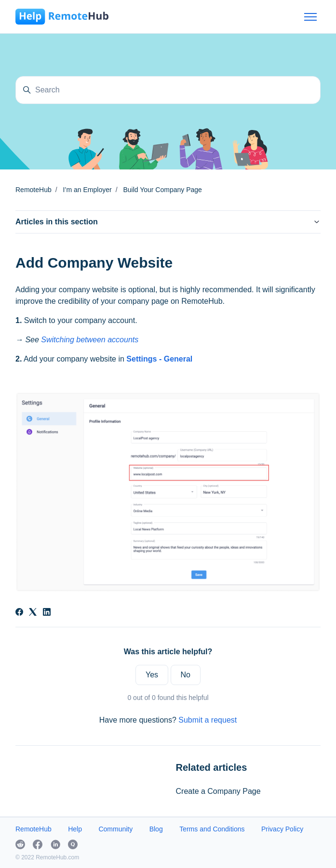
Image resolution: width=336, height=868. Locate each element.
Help (75, 829)
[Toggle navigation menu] (310, 17)
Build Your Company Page (162, 190)
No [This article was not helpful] (186, 675)
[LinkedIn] (47, 613)
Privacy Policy (282, 829)
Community (115, 829)
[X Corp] (33, 613)
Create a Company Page (218, 791)
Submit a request (208, 720)
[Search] (168, 90)
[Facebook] (19, 613)
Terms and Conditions (212, 829)
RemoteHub (34, 190)
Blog (156, 829)
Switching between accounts (90, 340)
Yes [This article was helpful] (152, 675)
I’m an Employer (87, 190)
